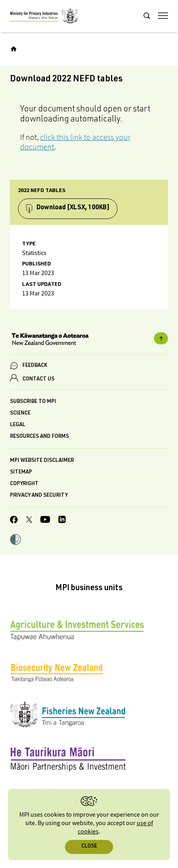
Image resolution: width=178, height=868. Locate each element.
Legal (18, 425)
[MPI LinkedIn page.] (62, 521)
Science (20, 414)
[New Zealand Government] (89, 340)
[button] (15, 540)
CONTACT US (38, 379)
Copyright (24, 484)
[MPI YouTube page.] (45, 521)
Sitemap (21, 472)
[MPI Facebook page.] (14, 521)
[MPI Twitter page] (29, 521)
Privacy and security (39, 496)
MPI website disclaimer (42, 461)
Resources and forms (39, 437)
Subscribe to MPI (33, 402)
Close (89, 847)
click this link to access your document (75, 142)
